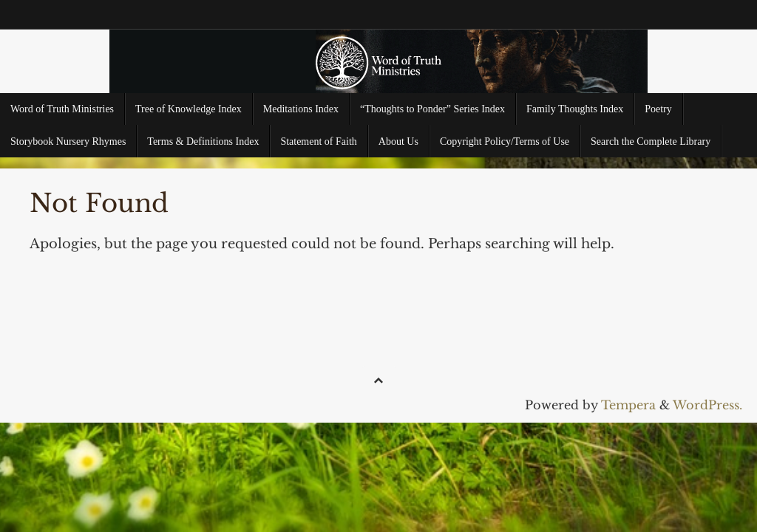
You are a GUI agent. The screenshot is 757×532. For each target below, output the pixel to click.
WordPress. (707, 405)
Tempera (628, 405)
